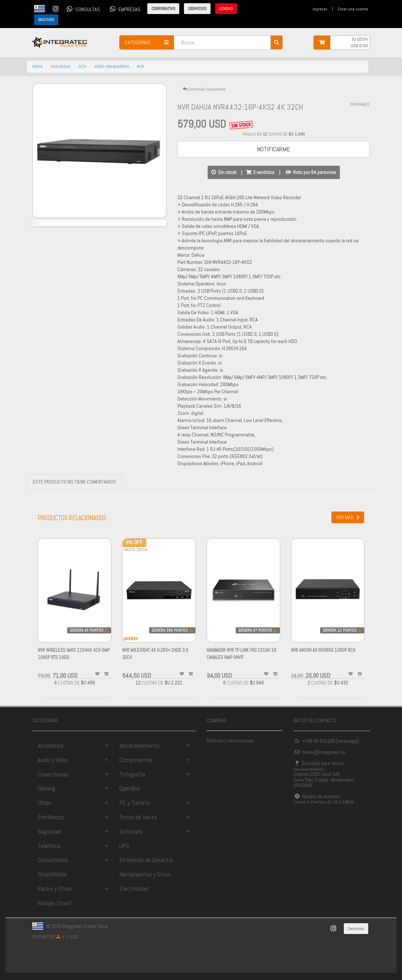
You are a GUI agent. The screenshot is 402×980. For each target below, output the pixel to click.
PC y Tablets (135, 803)
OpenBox (130, 788)
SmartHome (52, 874)
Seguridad (49, 831)
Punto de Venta (138, 817)
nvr (140, 67)
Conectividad (53, 774)
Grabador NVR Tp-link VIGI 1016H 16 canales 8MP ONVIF (241, 657)
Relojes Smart (55, 903)
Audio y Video (53, 760)
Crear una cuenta (353, 9)
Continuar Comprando (204, 89)
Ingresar (320, 9)
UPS (124, 846)
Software (131, 831)
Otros (44, 803)
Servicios (356, 929)
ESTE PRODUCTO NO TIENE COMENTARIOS (74, 482)
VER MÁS (348, 517)
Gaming (47, 788)
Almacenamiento (139, 745)
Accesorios (51, 745)
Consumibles (53, 860)
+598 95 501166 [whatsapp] (326, 741)
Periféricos (51, 817)
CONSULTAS (82, 9)
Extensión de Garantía (146, 860)
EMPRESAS (124, 9)
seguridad (61, 67)
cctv (82, 67)
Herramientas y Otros (145, 874)
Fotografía (132, 774)
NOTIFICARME (274, 149)
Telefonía (49, 846)
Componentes (136, 760)
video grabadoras (112, 67)
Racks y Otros (55, 889)
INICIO (38, 67)
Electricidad (134, 889)
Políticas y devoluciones (230, 741)
